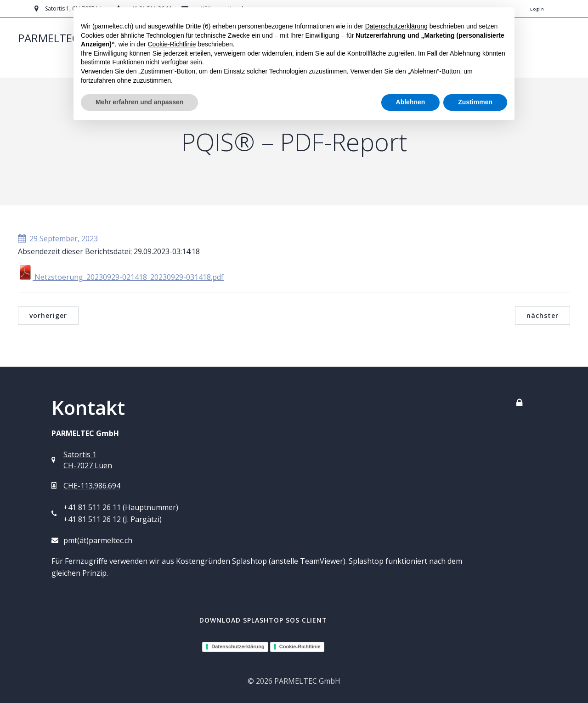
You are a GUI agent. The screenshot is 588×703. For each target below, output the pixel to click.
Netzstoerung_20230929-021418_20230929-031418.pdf (121, 277)
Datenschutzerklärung (238, 646)
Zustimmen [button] (475, 102)
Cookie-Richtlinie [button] (172, 44)
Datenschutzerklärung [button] (396, 26)
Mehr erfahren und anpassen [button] (139, 102)
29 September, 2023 (58, 238)
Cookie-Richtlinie (300, 646)
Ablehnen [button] (411, 102)
